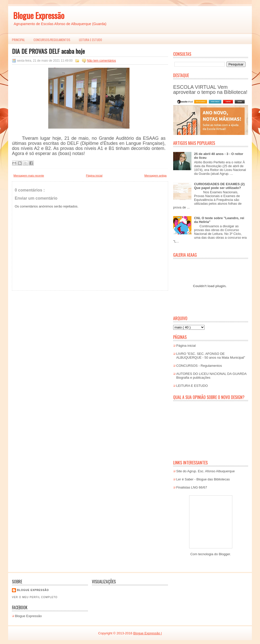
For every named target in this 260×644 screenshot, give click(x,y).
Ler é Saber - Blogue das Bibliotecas (203, 479)
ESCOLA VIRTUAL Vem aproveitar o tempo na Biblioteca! (210, 90)
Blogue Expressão (39, 15)
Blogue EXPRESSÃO (33, 590)
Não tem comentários (102, 61)
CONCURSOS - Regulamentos (199, 366)
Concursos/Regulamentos (52, 40)
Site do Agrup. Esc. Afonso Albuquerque (206, 471)
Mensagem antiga (156, 176)
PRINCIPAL (18, 40)
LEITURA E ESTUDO (91, 40)
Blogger (224, 554)
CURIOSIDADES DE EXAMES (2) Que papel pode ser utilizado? (219, 186)
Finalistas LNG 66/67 (192, 487)
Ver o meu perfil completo (35, 597)
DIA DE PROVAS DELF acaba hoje (48, 51)
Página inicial (94, 176)
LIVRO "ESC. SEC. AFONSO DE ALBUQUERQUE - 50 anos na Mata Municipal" (211, 356)
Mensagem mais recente (29, 176)
